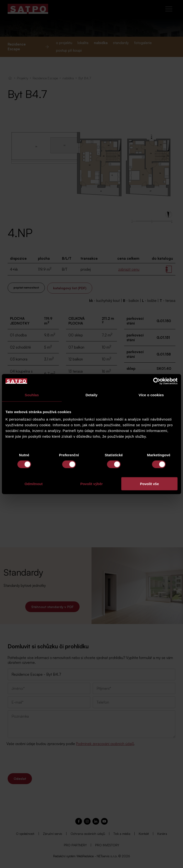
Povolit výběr (91, 484)
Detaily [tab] (91, 395)
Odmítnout (34, 484)
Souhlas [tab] (32, 395)
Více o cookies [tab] (151, 395)
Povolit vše (150, 484)
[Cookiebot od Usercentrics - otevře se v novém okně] (157, 381)
